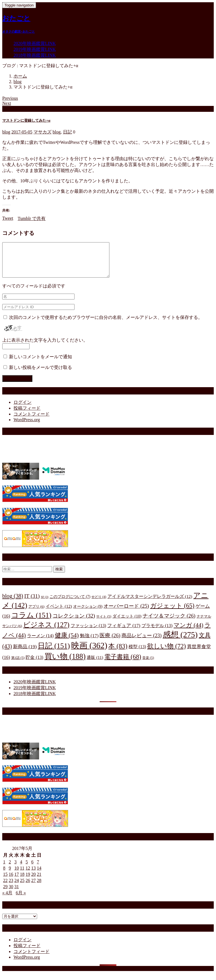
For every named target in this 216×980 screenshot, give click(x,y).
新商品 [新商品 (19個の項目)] (25, 653)
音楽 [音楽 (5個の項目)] (148, 664)
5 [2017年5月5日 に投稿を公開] (27, 869)
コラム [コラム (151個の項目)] (31, 622)
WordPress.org (27, 426)
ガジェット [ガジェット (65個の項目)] (172, 612)
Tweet (8, 218)
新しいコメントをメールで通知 (40, 363)
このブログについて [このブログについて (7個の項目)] (70, 603)
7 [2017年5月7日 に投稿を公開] (38, 869)
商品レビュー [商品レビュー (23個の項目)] (142, 642)
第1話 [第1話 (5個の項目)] (18, 664)
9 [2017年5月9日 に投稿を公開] (10, 875)
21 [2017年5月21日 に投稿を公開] (39, 881)
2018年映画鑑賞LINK (35, 55)
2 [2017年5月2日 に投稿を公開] (10, 869)
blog (17, 82)
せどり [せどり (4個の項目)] (99, 604)
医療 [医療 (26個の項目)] (110, 642)
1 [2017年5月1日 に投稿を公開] (4, 869)
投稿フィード (27, 415)
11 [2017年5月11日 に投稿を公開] (22, 875)
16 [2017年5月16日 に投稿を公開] (11, 881)
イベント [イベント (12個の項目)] (59, 613)
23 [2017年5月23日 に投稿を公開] (11, 887)
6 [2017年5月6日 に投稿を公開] (32, 869)
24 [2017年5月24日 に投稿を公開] (17, 887)
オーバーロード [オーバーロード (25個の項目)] (126, 613)
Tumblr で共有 (32, 218)
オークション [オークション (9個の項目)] (88, 613)
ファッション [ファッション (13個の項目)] (88, 632)
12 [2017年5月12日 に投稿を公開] (28, 875)
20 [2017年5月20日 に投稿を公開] (33, 881)
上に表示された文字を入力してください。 (45, 347)
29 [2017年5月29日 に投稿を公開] (5, 893)
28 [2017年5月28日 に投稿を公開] (39, 887)
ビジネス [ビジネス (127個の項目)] (46, 631)
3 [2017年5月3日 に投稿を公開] (15, 869)
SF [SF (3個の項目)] (45, 604)
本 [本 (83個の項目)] (118, 653)
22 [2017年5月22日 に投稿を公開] (5, 887)
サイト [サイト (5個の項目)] (104, 623)
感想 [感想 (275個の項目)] (180, 641)
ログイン (22, 409)
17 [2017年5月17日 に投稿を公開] (17, 881)
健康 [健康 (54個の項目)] (67, 642)
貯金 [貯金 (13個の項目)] (34, 664)
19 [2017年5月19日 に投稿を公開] (28, 881)
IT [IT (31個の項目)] (32, 603)
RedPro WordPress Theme (49, 975)
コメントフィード (31, 421)
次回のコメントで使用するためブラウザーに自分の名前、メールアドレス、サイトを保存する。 (106, 324)
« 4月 (7, 900)
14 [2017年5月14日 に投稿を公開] (39, 875)
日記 (67, 132)
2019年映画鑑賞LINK (35, 49)
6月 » (21, 900)
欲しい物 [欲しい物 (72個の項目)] (166, 653)
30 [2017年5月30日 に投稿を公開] (11, 893)
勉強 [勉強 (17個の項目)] (89, 642)
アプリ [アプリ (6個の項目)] (36, 613)
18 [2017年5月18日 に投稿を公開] (22, 881)
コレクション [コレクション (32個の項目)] (74, 622)
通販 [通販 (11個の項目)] (95, 664)
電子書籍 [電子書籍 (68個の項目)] (123, 663)
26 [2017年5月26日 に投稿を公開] (28, 887)
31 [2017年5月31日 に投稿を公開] (17, 893)
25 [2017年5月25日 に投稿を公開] (22, 887)
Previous (10, 98)
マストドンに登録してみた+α (26, 120)
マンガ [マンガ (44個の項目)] (188, 632)
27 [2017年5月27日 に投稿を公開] (33, 887)
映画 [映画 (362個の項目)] (89, 652)
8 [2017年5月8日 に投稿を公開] (4, 875)
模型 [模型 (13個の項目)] (137, 653)
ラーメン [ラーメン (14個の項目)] (40, 643)
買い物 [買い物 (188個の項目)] (65, 663)
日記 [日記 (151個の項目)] (54, 653)
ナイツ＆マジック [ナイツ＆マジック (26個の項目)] (169, 622)
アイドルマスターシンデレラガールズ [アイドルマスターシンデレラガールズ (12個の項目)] (150, 603)
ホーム (20, 76)
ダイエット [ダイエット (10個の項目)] (127, 623)
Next (7, 103)
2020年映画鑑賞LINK (35, 43)
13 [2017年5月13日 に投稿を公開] (33, 875)
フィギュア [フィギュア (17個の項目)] (124, 632)
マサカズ (42, 132)
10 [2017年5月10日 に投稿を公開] (17, 875)
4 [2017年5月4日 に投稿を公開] (21, 869)
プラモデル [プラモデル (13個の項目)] (157, 632)
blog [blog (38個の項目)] (13, 603)
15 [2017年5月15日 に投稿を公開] (5, 881)
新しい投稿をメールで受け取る (40, 374)
